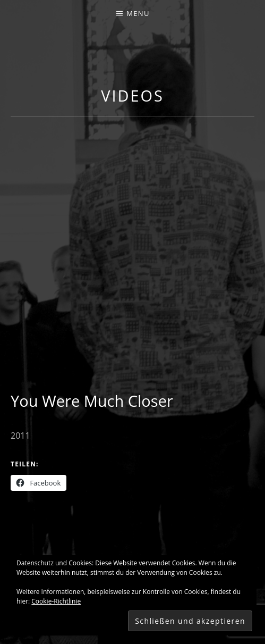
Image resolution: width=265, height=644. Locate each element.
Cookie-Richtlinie (56, 601)
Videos (132, 95)
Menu (138, 13)
